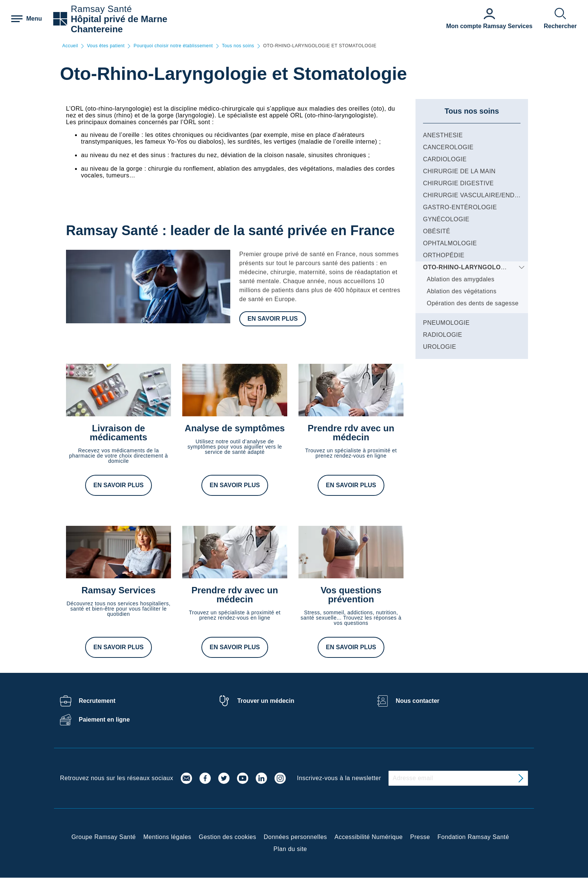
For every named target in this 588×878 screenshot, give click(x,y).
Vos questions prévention (351, 595)
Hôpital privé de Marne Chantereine (119, 24)
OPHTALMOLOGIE (450, 243)
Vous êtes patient (106, 46)
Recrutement (97, 701)
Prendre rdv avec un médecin (351, 433)
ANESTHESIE (443, 135)
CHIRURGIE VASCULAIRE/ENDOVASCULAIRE (491, 195)
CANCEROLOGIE (448, 147)
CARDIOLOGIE (445, 159)
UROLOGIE (439, 347)
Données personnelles (295, 837)
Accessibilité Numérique (369, 837)
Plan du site (290, 849)
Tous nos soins (238, 46)
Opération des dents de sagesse (473, 303)
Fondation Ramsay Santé (473, 837)
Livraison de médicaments (118, 433)
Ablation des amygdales (460, 279)
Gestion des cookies (227, 837)
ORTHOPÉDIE (444, 255)
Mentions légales (167, 837)
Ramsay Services (118, 590)
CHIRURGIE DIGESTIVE (458, 183)
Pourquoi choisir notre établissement (173, 46)
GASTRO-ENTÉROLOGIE (460, 207)
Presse (420, 837)
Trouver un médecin (266, 701)
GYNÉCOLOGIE (446, 219)
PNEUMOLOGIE (446, 323)
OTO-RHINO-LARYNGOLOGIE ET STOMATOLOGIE (498, 267)
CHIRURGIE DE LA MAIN (459, 171)
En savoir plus (273, 319)
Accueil (70, 46)
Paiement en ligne (104, 720)
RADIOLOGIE (442, 335)
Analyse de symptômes (235, 428)
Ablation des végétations (462, 291)
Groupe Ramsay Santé (103, 837)
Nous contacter (417, 701)
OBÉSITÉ (437, 231)
